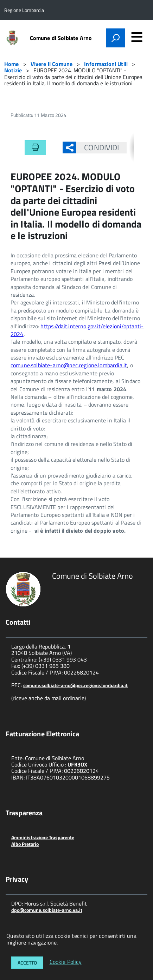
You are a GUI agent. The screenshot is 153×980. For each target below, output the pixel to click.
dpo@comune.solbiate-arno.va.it (47, 910)
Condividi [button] (98, 147)
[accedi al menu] (137, 37)
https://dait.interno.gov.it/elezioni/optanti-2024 (77, 330)
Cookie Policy (66, 962)
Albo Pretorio (25, 844)
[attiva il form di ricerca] (115, 38)
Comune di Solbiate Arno (61, 38)
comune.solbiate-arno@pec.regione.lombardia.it (69, 365)
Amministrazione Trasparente (43, 837)
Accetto (27, 963)
